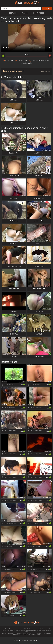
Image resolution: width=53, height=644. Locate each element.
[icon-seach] (39, 8)
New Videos (25, 13)
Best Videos (14, 13)
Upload (47, 8)
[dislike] (50, 56)
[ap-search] (21, 8)
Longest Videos (38, 13)
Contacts (36, 640)
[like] (3, 56)
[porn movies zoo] (27, 3)
